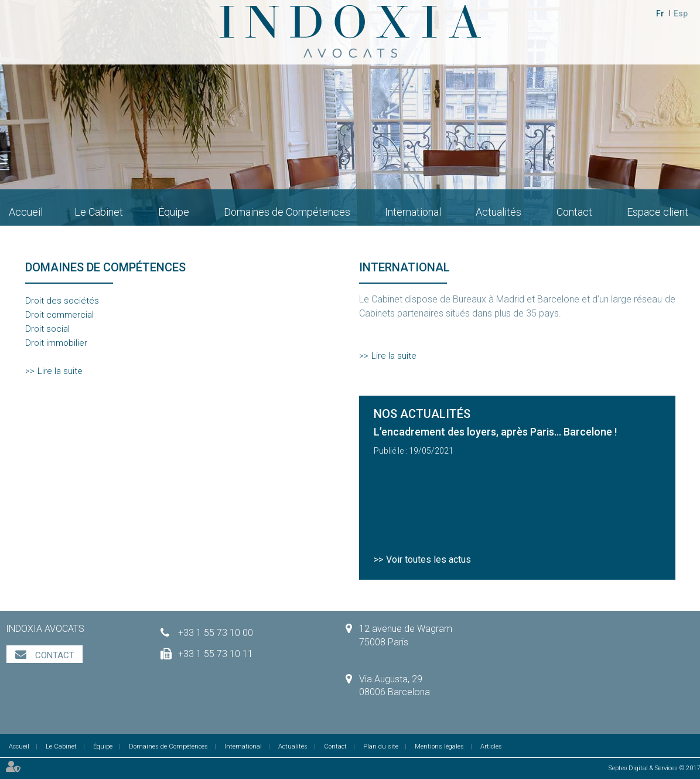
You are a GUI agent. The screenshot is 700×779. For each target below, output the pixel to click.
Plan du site (381, 746)
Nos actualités (422, 414)
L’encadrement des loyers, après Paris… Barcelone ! (495, 432)
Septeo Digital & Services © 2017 (654, 768)
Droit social (47, 329)
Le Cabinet (99, 212)
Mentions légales (439, 746)
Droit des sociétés (62, 301)
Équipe (174, 212)
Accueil (26, 212)
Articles (491, 746)
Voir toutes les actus (428, 559)
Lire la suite (60, 371)
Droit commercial (59, 315)
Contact (574, 212)
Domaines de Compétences (287, 212)
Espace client (658, 212)
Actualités (498, 212)
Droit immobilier (56, 343)
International (413, 212)
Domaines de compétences (105, 267)
